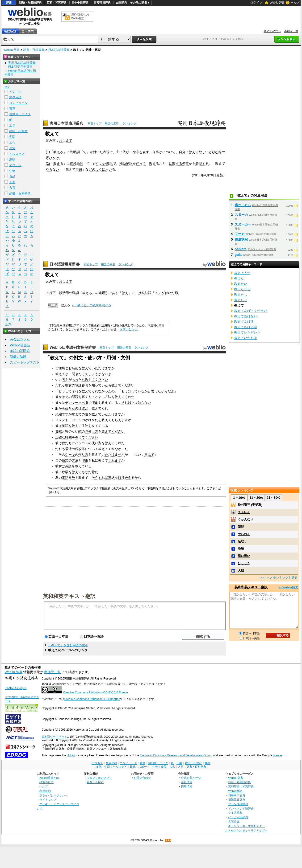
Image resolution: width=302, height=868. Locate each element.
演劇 (95, 403)
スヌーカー (243, 224)
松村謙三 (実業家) (250, 505)
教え (57, 152)
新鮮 (241, 527)
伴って (141, 164)
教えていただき (246, 338)
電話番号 (82, 385)
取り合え (125, 478)
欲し (202, 152)
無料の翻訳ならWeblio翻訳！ (80, 16)
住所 (62, 368)
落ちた (70, 408)
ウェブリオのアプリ (99, 778)
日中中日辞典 (80, 3)
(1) (48, 152)
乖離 (241, 549)
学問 (12, 137)
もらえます (120, 420)
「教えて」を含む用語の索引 (68, 645)
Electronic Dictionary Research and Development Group (176, 755)
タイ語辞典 (235, 813)
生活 (12, 148)
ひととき (244, 563)
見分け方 (92, 431)
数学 (65, 472)
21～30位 (274, 498)
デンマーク (73, 403)
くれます (115, 460)
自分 (182, 152)
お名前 (73, 368)
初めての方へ (272, 31)
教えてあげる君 (246, 327)
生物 (12, 171)
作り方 (83, 454)
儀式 (65, 460)
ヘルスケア (17, 154)
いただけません (113, 454)
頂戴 (79, 169)
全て (7, 87)
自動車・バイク (20, 114)
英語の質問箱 (20, 351)
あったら (78, 380)
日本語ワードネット (54, 737)
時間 (68, 437)
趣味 (12, 159)
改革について (88, 449)
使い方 (96, 443)
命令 (136, 152)
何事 (156, 152)
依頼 (126, 152)
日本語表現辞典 (59, 50)
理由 (85, 460)
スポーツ (15, 165)
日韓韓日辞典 (102, 3)
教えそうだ (242, 273)
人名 (12, 182)
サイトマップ (48, 800)
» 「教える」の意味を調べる (91, 305)
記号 (9, 324)
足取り (242, 541)
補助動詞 (126, 164)
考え (65, 380)
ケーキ (70, 454)
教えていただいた (247, 332)
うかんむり (245, 519)
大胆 (241, 571)
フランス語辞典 (238, 804)
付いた (98, 152)
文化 (12, 142)
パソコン (82, 443)
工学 (12, 125)
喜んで (149, 454)
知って (96, 385)
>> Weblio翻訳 (288, 587)
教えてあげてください (251, 311)
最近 (68, 449)
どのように (97, 169)
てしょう (92, 374)
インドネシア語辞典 (241, 809)
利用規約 (45, 791)
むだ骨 (90, 472)
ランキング (129, 123)
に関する (176, 164)
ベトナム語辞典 (238, 817)
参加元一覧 (291, 31)
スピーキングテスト (25, 362)
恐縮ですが (63, 414)
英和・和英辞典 (57, 3)
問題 (75, 397)
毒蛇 (59, 431)
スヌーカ (241, 215)
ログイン (256, 2)
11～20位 (256, 498)
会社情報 (187, 782)
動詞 (75, 293)
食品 (12, 176)
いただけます (101, 368)
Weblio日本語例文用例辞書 (73, 347)
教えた (239, 278)
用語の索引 (112, 123)
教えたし (241, 295)
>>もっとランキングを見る (279, 578)
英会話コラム (20, 339)
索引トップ (95, 123)
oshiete (241, 249)
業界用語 (15, 97)
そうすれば (100, 478)
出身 (85, 403)
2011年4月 (201, 175)
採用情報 (187, 786)
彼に (59, 472)
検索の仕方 (46, 782)
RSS (168, 841)
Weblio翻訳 (235, 791)
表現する (202, 164)
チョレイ (244, 512)
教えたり (241, 300)
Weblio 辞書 (277, 3)
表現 (106, 152)
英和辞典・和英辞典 (241, 786)
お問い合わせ (128, 329)
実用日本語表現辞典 (67, 123)
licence (277, 755)
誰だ (85, 408)
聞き (75, 374)
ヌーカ (240, 234)
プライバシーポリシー (54, 795)
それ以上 (128, 403)
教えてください (96, 380)
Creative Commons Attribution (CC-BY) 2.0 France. (96, 692)
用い (109, 169)
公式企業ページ (191, 778)
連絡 (111, 478)
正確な (60, 437)
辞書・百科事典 (34, 50)
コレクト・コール (68, 420)
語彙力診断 (18, 357)
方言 (12, 188)
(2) (48, 164)
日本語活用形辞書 (65, 264)
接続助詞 (76, 164)
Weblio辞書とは (49, 778)
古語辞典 (121, 3)
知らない (144, 403)
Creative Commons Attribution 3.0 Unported (92, 699)
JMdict (71, 755)
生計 (85, 426)
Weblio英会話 (20, 345)
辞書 (9, 3)
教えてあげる (244, 322)
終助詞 (75, 152)
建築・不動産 (18, 131)
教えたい (241, 284)
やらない (52, 169)
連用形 (104, 293)
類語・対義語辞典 (30, 3)
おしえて (66, 140)
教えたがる (242, 289)
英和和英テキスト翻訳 (69, 596)
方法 (75, 460)
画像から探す (95, 782)
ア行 (49, 293)
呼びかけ (52, 158)
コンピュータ (18, 103)
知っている (136, 391)
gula (238, 255)
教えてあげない (246, 316)
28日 (213, 175)
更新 (220, 175)
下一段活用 (61, 293)
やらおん (244, 534)
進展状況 (241, 239)
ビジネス (15, 92)
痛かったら (243, 205)
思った (156, 391)
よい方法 (105, 397)
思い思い (244, 556)
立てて (96, 426)
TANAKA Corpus (16, 688)
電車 (12, 108)
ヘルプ (295, 3)
